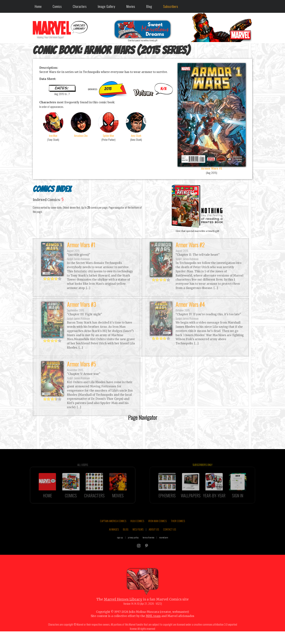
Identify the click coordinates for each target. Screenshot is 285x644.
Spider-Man (108, 125)
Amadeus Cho (81, 125)
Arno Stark (136, 125)
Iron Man (53, 125)
